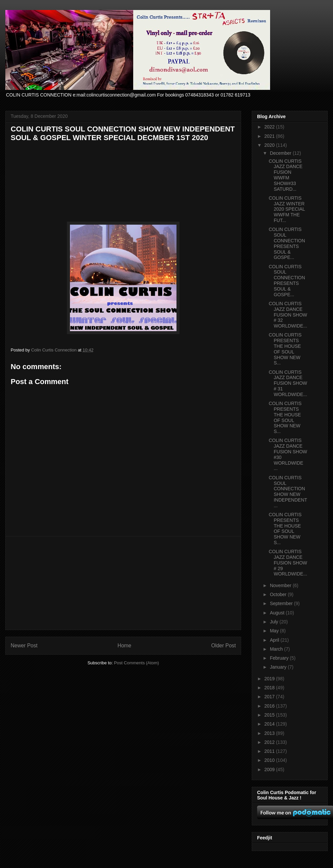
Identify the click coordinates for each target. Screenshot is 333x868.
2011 (270, 751)
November (281, 585)
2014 (270, 724)
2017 (270, 697)
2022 (270, 127)
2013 (270, 733)
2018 (270, 688)
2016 (270, 706)
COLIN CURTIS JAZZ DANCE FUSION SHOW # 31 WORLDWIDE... (288, 383)
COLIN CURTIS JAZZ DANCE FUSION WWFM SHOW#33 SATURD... (286, 175)
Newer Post (24, 646)
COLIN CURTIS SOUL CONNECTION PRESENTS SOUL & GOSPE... (287, 243)
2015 (270, 715)
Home (125, 646)
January (279, 667)
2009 (270, 769)
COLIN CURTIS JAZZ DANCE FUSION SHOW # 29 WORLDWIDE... (288, 563)
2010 (270, 760)
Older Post (223, 646)
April (275, 640)
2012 (270, 742)
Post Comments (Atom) (136, 663)
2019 (270, 679)
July (275, 622)
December (281, 153)
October (279, 594)
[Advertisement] (123, 583)
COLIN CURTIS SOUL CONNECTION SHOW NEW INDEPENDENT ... (288, 492)
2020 (270, 145)
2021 (270, 136)
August (278, 613)
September (282, 603)
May (275, 631)
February (280, 658)
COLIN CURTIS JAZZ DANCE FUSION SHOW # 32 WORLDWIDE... (288, 315)
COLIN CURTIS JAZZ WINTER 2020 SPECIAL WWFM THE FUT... (287, 209)
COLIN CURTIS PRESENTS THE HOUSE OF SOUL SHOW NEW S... (285, 349)
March (277, 649)
